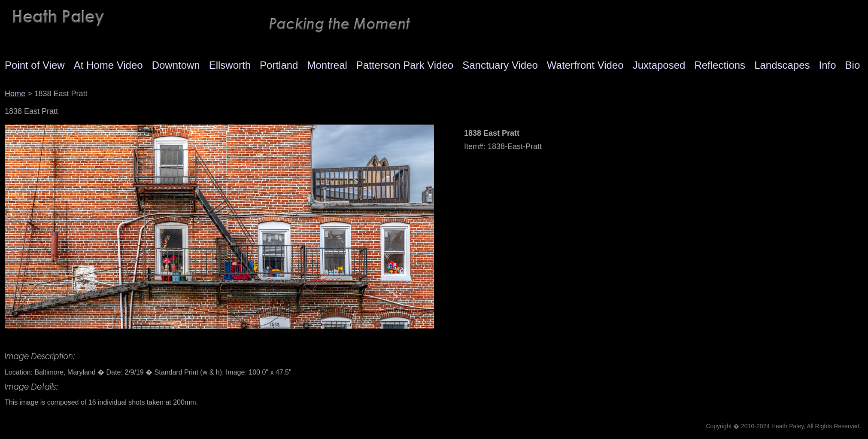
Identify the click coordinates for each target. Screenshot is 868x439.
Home (15, 94)
